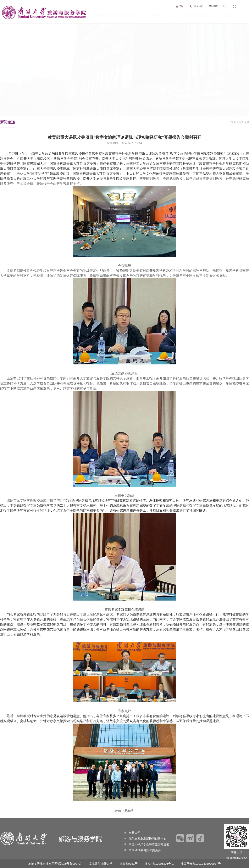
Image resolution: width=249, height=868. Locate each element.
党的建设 (127, 15)
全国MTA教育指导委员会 (143, 850)
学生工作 (217, 15)
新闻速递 (12, 124)
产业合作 (172, 15)
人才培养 (142, 15)
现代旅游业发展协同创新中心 (145, 838)
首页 (182, 7)
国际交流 (187, 15)
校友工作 (232, 15)
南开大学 (132, 833)
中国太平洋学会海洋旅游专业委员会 (150, 844)
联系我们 (199, 6)
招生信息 (202, 15)
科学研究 (157, 15)
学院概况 (97, 15)
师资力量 (112, 15)
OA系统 (213, 6)
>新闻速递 (239, 122)
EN (225, 6)
